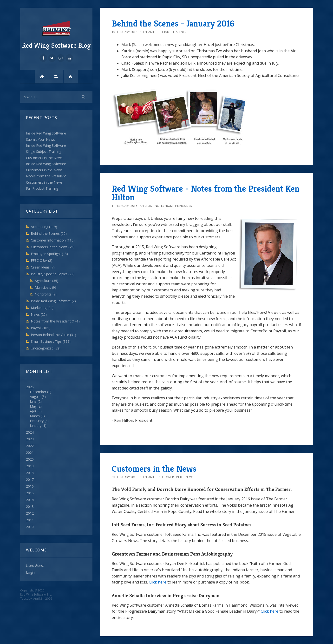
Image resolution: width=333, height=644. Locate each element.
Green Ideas (43, 267)
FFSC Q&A (42, 260)
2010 (30, 527)
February (37, 421)
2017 (30, 480)
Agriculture (46, 281)
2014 (30, 500)
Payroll (41, 328)
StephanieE (148, 32)
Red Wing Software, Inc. (36, 594)
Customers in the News (53, 247)
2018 (30, 473)
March (35, 416)
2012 (30, 513)
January (36, 426)
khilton (146, 206)
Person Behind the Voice (53, 335)
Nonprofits (46, 294)
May (33, 406)
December (38, 392)
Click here (158, 582)
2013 (30, 506)
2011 (30, 520)
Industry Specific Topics (53, 274)
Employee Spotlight (49, 254)
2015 (30, 493)
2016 (30, 486)
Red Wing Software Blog (56, 34)
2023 (30, 439)
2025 (56, 406)
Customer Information (53, 240)
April (33, 411)
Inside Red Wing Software (53, 301)
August (35, 397)
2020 (30, 459)
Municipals (45, 287)
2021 (30, 453)
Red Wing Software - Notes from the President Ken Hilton (206, 193)
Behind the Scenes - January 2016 (173, 23)
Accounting (44, 227)
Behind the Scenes (49, 233)
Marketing (42, 308)
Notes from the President (55, 321)
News (39, 314)
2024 (30, 432)
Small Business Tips (51, 341)
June (33, 401)
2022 (30, 446)
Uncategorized (46, 348)
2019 (30, 466)
